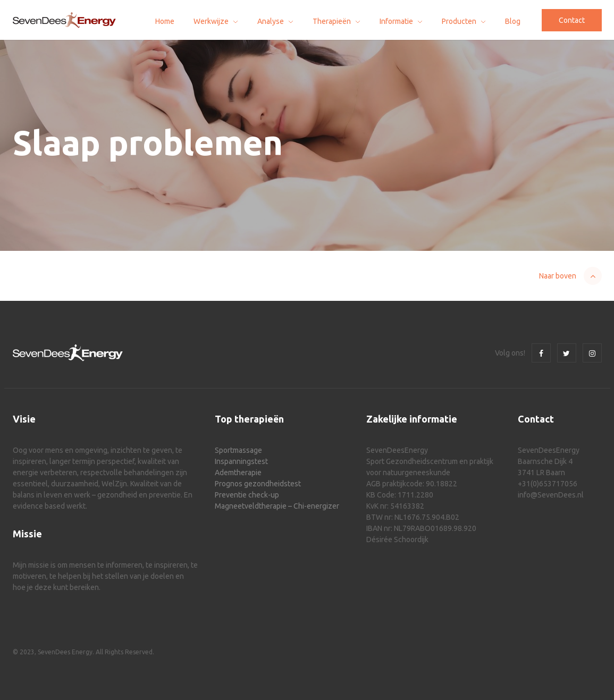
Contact (572, 20)
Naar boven (558, 276)
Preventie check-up (247, 495)
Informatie (396, 21)
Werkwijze (211, 21)
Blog (513, 21)
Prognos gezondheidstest (258, 484)
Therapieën (332, 21)
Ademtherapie (238, 473)
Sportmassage (238, 450)
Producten (459, 21)
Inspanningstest (241, 461)
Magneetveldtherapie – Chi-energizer (277, 506)
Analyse (271, 21)
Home (165, 21)
